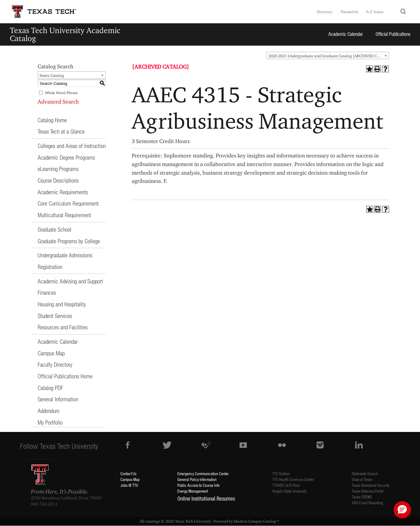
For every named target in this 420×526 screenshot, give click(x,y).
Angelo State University (289, 491)
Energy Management (193, 491)
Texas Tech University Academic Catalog (65, 34)
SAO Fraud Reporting (367, 503)
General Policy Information (197, 479)
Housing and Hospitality (62, 304)
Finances (47, 292)
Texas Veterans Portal (368, 491)
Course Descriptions (58, 180)
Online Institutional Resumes (206, 498)
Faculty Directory (55, 364)
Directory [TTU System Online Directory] (325, 12)
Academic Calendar (346, 34)
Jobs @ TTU (129, 485)
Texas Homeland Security (371, 485)
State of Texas (362, 479)
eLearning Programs (58, 169)
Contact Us (128, 473)
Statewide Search (365, 473)
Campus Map (51, 353)
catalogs (153, 521)
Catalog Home (52, 120)
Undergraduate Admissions (65, 255)
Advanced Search (58, 102)
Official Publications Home (65, 376)
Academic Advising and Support (70, 281)
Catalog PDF (50, 388)
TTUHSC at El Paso (286, 485)
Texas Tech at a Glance (61, 131)
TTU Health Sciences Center (293, 479)
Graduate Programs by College (69, 241)
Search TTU (403, 12)
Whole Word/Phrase (61, 93)
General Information (58, 399)
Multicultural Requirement (64, 215)
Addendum (49, 411)
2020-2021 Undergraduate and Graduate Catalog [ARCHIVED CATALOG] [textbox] (329, 56)
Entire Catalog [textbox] (52, 75)
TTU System (281, 473)
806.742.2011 (44, 504)
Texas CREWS (362, 497)
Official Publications (393, 34)
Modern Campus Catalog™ (257, 521)
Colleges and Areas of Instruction (72, 146)
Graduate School (55, 229)
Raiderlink (350, 12)
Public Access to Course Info (199, 485)
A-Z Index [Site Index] (375, 12)
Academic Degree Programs (66, 157)
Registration (50, 267)
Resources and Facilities (63, 327)
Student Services (55, 316)
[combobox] (328, 55)
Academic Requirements (63, 192)
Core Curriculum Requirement (68, 203)
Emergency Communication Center (203, 473)
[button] (402, 510)
